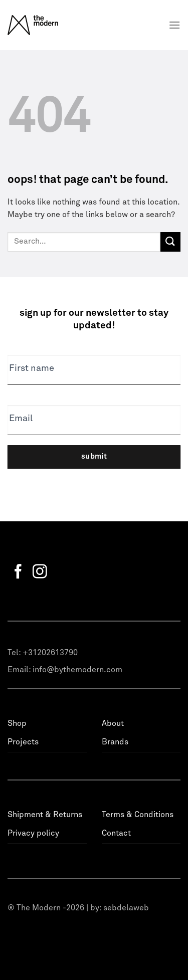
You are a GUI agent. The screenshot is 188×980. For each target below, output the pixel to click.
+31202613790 (50, 653)
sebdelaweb (126, 908)
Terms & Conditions (138, 815)
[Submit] (170, 242)
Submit (94, 456)
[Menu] (174, 25)
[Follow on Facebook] (18, 572)
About (113, 723)
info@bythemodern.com (77, 670)
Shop (17, 723)
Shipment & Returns (45, 815)
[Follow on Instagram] (40, 572)
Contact (116, 833)
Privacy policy (33, 833)
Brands (115, 742)
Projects (23, 742)
